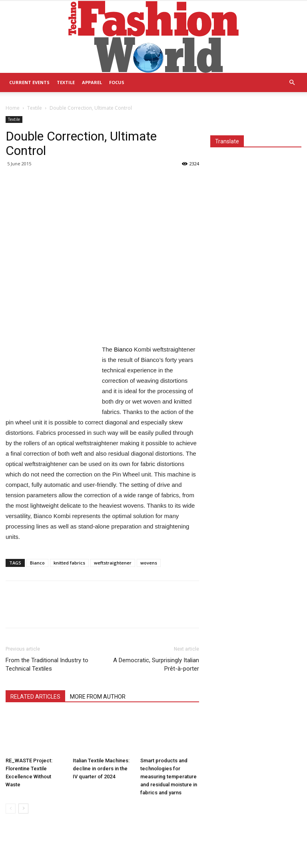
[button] (292, 83)
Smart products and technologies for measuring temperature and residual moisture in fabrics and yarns (169, 777)
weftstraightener (113, 563)
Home (13, 108)
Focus (117, 82)
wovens (149, 563)
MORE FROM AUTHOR (98, 697)
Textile (66, 82)
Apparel (92, 82)
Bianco (37, 563)
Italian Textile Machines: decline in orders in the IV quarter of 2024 (101, 769)
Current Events (29, 82)
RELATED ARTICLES (35, 697)
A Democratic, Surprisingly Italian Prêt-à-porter (156, 664)
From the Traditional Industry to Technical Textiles (47, 664)
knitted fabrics (69, 563)
